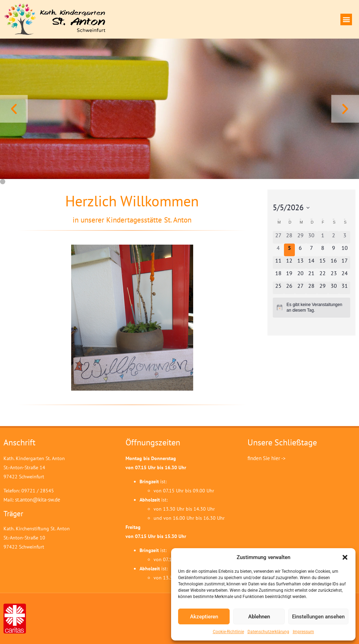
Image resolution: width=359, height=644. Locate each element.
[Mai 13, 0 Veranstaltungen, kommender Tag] (300, 263)
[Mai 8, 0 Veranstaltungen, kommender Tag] (323, 250)
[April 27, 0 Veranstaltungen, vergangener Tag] (278, 237)
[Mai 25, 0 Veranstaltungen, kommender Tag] (278, 288)
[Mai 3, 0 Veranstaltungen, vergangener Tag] (345, 237)
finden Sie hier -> (267, 458)
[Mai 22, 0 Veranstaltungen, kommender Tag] (323, 275)
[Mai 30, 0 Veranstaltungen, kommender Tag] (334, 288)
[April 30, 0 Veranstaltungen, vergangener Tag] (312, 237)
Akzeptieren (204, 617)
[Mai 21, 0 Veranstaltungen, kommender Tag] (312, 275)
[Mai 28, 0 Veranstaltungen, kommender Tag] (312, 288)
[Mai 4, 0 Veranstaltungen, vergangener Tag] (278, 250)
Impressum (303, 632)
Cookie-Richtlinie (228, 632)
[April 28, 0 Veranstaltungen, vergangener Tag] (290, 237)
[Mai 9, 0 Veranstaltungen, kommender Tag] (334, 250)
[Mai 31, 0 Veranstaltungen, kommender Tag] (345, 288)
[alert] (311, 308)
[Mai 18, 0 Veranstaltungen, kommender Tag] (278, 275)
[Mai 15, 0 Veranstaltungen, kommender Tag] (323, 263)
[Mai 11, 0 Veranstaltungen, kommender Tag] (278, 263)
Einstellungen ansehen (318, 617)
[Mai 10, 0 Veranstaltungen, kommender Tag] (345, 250)
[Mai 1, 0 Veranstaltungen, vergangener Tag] (323, 237)
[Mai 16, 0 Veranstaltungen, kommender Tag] (334, 263)
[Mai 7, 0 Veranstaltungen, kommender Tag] (312, 250)
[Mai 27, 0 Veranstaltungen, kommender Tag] (300, 288)
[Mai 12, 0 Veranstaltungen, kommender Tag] (290, 263)
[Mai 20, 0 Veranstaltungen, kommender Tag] (300, 275)
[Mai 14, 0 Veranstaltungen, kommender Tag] (312, 263)
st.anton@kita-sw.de (38, 500)
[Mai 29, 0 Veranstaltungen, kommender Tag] (323, 288)
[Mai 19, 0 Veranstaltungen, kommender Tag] (290, 275)
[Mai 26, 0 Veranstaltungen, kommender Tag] (290, 288)
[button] (345, 557)
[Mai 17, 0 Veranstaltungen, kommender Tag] (345, 263)
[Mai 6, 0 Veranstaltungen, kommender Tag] (300, 250)
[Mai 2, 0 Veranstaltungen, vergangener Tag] (334, 237)
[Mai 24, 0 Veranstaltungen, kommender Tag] (345, 275)
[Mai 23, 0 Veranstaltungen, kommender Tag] (334, 275)
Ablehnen (259, 617)
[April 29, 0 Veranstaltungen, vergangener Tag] (300, 237)
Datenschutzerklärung (268, 632)
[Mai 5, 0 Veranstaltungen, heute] (290, 250)
